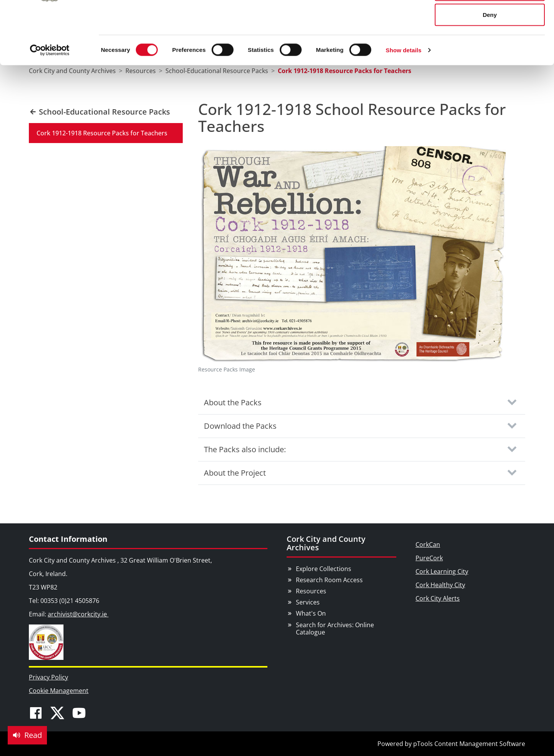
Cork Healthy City (440, 585)
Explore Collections (324, 569)
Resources (311, 591)
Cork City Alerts (438, 598)
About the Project (235, 473)
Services (308, 602)
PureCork (429, 558)
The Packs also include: (245, 449)
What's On (311, 613)
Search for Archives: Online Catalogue (335, 629)
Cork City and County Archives (326, 543)
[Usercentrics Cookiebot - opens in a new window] (50, 106)
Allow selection (490, 46)
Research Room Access (329, 580)
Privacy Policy (48, 677)
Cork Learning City (442, 571)
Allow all (490, 20)
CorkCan (428, 545)
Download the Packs (240, 426)
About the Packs (233, 402)
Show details (404, 106)
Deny (490, 71)
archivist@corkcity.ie (78, 614)
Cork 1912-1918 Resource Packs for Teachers (102, 133)
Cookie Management (59, 691)
